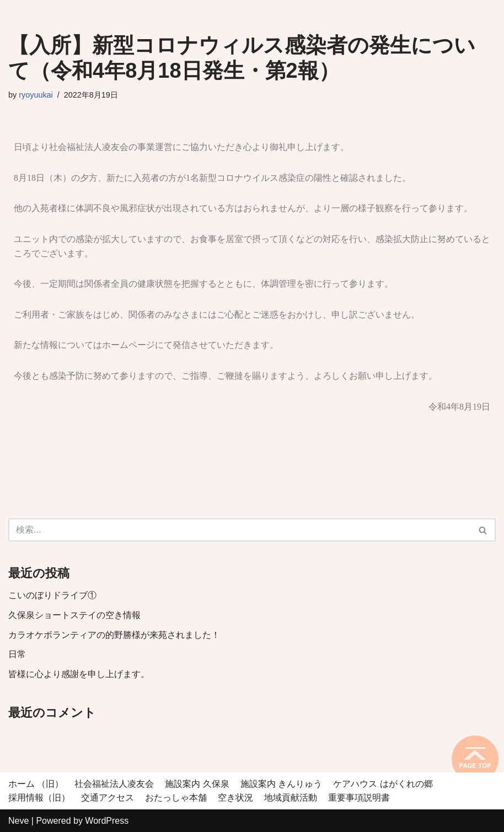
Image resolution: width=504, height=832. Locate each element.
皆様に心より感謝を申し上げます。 (79, 674)
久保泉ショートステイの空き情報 (74, 615)
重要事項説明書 (359, 798)
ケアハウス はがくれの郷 (383, 784)
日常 (17, 654)
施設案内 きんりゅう (281, 784)
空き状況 (235, 798)
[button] (483, 530)
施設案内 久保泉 (197, 784)
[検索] (240, 530)
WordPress (107, 821)
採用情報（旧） (39, 798)
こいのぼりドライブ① (52, 595)
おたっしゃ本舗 (176, 798)
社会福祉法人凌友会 (114, 784)
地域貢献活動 (291, 798)
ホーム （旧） (36, 784)
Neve (18, 821)
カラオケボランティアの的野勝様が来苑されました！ (119, 635)
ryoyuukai (36, 95)
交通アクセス (108, 798)
